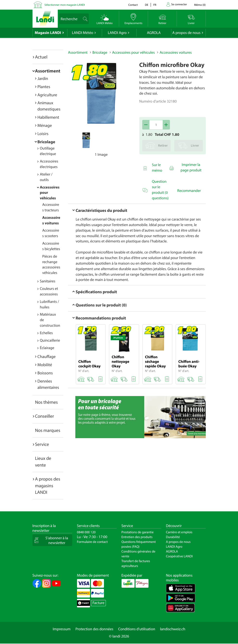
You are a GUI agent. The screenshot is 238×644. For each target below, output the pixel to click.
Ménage (45, 125)
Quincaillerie (50, 340)
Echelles (46, 333)
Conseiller (45, 416)
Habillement (48, 117)
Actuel (41, 57)
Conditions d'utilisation (137, 629)
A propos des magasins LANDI (48, 485)
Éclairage (47, 348)
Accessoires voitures (176, 52)
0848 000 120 (86, 532)
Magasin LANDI (48, 33)
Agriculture (47, 95)
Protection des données (94, 629)
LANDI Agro (117, 33)
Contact (133, 5)
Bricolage (46, 142)
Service (42, 444)
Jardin (43, 78)
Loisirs (43, 133)
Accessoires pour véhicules (133, 52)
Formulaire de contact (92, 542)
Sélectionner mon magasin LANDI (65, 5)
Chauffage (47, 356)
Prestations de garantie (138, 532)
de (147, 5)
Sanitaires (48, 281)
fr (155, 5)
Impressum (62, 629)
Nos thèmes (47, 402)
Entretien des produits (137, 537)
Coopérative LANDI (179, 556)
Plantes (44, 87)
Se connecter (179, 4)
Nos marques (48, 430)
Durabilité (173, 537)
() (200, 5)
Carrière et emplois (179, 532)
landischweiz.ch (173, 629)
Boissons (45, 373)
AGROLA (154, 33)
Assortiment (48, 71)
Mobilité (45, 365)
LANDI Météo (83, 33)
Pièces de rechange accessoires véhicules (51, 265)
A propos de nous (186, 33)
